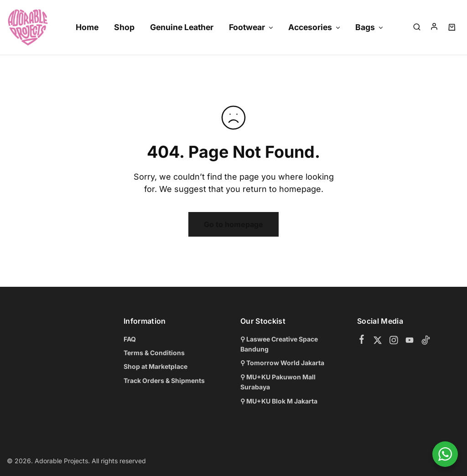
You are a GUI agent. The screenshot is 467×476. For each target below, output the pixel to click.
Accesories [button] (315, 27)
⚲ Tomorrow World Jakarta (282, 363)
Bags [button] (370, 27)
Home (87, 27)
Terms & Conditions (154, 353)
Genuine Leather (182, 27)
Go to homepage (233, 224)
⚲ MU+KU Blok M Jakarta (279, 401)
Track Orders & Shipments (164, 380)
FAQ (130, 339)
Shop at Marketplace (156, 366)
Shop (124, 27)
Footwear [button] (252, 27)
